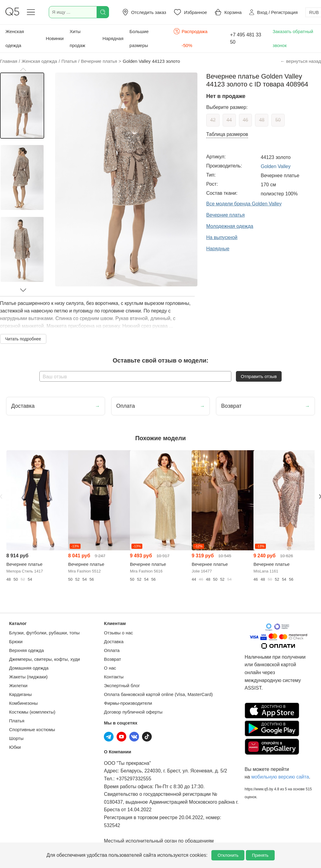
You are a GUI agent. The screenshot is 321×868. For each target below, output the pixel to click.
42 (213, 120)
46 (246, 120)
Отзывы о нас (118, 633)
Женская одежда (15, 38)
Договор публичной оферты (133, 712)
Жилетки (18, 686)
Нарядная (113, 38)
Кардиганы (20, 694)
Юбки (15, 747)
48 (262, 120)
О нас (110, 668)
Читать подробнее (23, 339)
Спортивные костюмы (32, 730)
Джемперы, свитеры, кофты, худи (45, 659)
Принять (260, 855)
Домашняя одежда (29, 668)
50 (278, 120)
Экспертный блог (122, 686)
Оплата (112, 650)
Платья (17, 721)
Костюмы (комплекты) (32, 712)
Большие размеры (139, 38)
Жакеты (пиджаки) (28, 677)
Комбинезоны (23, 703)
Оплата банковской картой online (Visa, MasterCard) (158, 694)
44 (229, 120)
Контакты (114, 677)
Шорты (16, 738)
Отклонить (228, 855)
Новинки (55, 38)
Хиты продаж (78, 38)
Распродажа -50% (190, 38)
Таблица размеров (227, 134)
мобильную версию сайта (280, 777)
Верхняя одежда (26, 650)
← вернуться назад (301, 61)
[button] (23, 69)
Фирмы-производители (128, 703)
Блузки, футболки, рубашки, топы (44, 633)
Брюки (16, 642)
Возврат (112, 659)
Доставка (114, 642)
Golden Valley (276, 166)
